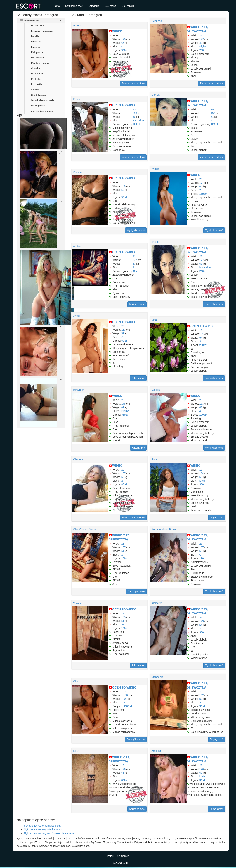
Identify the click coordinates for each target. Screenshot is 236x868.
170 (123, 39)
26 (123, 35)
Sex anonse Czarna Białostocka (42, 826)
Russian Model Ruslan (164, 529)
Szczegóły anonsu (214, 304)
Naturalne (138, 120)
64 (123, 551)
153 (202, 404)
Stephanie (157, 677)
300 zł (125, 50)
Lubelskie (36, 42)
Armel (77, 316)
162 (202, 695)
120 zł (136, 124)
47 (134, 264)
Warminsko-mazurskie (43, 100)
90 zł (124, 197)
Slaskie (35, 90)
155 (123, 617)
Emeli (76, 99)
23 (123, 544)
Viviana (77, 603)
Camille (156, 390)
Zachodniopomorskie (42, 111)
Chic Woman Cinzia (85, 529)
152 (213, 113)
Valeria (155, 242)
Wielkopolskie (38, 106)
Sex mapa (110, 6)
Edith (76, 751)
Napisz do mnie (137, 304)
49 (201, 43)
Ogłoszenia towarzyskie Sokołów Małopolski (49, 833)
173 (202, 621)
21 (201, 35)
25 (201, 544)
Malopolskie (37, 52)
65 (201, 186)
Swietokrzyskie (39, 95)
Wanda (155, 169)
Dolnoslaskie (38, 26)
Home (56, 6)
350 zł (125, 415)
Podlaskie (36, 79)
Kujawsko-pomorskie (42, 31)
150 (125, 695)
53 (123, 477)
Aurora (77, 25)
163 (123, 330)
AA (123, 625)
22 (201, 256)
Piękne (203, 47)
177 (202, 39)
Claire (77, 681)
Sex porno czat (74, 6)
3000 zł (128, 706)
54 (212, 117)
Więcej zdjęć (138, 448)
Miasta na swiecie (40, 63)
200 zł (203, 271)
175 (123, 404)
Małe (202, 481)
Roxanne (78, 390)
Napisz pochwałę (136, 591)
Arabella (156, 751)
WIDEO (117, 31)
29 (212, 109)
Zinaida (77, 172)
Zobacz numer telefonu (133, 83)
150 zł (203, 194)
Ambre (77, 246)
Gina (154, 459)
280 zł (203, 345)
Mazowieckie (38, 58)
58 (201, 264)
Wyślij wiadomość (136, 230)
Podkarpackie (38, 74)
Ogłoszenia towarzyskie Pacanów (43, 829)
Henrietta (157, 21)
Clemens (78, 459)
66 (123, 43)
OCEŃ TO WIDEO (124, 105)
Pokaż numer (138, 378)
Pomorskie (37, 84)
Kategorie (93, 6)
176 (123, 769)
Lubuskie (36, 47)
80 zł (124, 341)
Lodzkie (35, 36)
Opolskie (36, 68)
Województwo (29, 21)
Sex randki (128, 6)
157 (123, 547)
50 (123, 190)
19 (201, 330)
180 (123, 186)
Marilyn (156, 95)
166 (135, 113)
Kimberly (156, 603)
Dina (154, 320)
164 (202, 473)
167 (123, 473)
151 (202, 334)
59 (123, 333)
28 (123, 400)
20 (134, 109)
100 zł (203, 415)
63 (201, 407)
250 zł (203, 50)
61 (123, 407)
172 (135, 260)
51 (123, 621)
